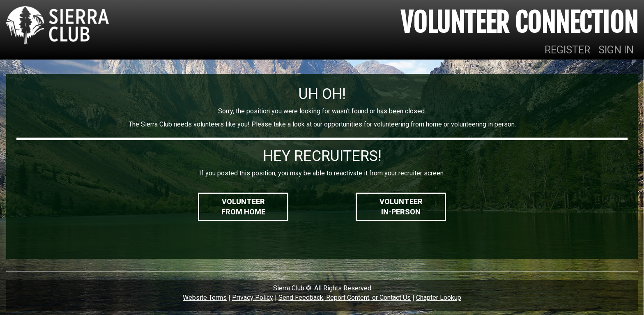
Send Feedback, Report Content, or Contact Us (345, 298)
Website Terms (205, 298)
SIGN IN (616, 50)
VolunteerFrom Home (243, 207)
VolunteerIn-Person (401, 207)
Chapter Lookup (439, 298)
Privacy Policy (253, 298)
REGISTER (567, 50)
